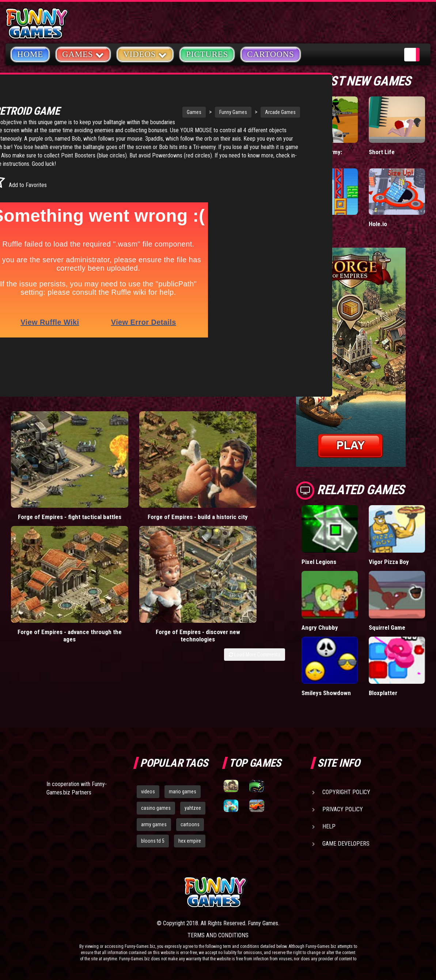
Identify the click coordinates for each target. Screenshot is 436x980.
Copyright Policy (346, 792)
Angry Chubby (320, 628)
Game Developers (346, 844)
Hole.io (378, 224)
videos (148, 792)
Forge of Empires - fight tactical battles (41, 448)
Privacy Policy (343, 809)
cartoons (190, 824)
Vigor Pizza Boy (389, 562)
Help (329, 826)
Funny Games (186, 112)
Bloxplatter (383, 693)
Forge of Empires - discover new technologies (250, 452)
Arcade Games (234, 112)
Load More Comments (255, 474)
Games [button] (83, 54)
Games (147, 112)
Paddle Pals (317, 224)
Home (30, 54)
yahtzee (193, 808)
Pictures (207, 54)
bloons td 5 (153, 841)
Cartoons (271, 54)
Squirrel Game (387, 628)
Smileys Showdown (326, 693)
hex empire (190, 841)
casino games (156, 808)
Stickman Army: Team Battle (322, 156)
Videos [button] (145, 54)
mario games (183, 792)
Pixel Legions (319, 562)
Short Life (382, 152)
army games (154, 824)
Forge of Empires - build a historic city (110, 448)
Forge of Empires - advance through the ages (180, 452)
